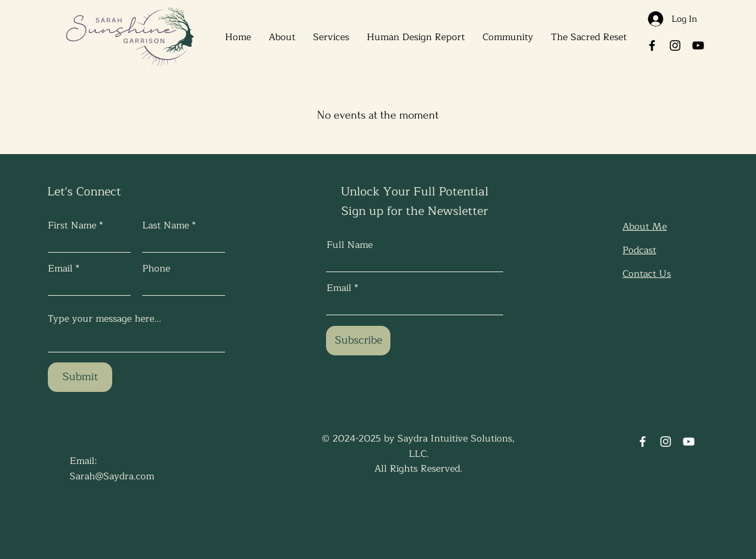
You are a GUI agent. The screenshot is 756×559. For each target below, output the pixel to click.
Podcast (639, 250)
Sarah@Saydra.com (112, 476)
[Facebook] (652, 45)
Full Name (350, 245)
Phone (156, 269)
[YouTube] (698, 45)
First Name (72, 225)
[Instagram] (675, 45)
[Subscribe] (358, 341)
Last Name (166, 225)
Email (60, 269)
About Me (645, 227)
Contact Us (647, 274)
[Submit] (80, 377)
